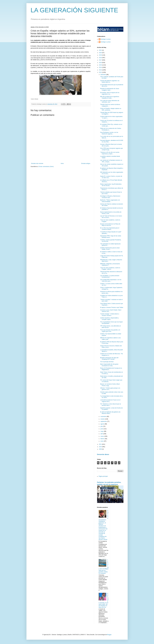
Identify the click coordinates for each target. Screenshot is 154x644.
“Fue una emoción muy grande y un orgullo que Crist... (110, 331)
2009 (101, 449)
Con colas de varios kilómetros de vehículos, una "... (110, 101)
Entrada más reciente (37, 163)
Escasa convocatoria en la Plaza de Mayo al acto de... (110, 225)
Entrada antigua (86, 163)
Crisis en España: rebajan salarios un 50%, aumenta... (111, 109)
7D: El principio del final (107, 362)
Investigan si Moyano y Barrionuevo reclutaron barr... (110, 197)
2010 (101, 447)
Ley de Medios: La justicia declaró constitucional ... (110, 276)
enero (102, 441)
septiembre (104, 421)
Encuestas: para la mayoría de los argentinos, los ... (110, 93)
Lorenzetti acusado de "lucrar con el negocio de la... (110, 401)
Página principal (103, 476)
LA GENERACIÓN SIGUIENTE (74, 10)
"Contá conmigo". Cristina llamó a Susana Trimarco (110, 315)
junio (102, 429)
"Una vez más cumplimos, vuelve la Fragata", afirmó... (110, 268)
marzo (102, 436)
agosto (103, 424)
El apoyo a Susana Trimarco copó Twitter (112, 307)
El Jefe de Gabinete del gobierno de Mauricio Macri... (110, 413)
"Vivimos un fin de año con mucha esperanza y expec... (110, 153)
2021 (101, 50)
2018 (101, 58)
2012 (101, 72)
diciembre (103, 75)
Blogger (109, 635)
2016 (101, 63)
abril (102, 434)
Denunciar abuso (103, 454)
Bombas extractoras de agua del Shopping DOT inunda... (109, 358)
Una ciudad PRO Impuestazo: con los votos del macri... (111, 280)
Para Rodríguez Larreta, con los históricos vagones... (109, 133)
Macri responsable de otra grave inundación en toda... (109, 365)
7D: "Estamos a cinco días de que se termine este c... (110, 405)
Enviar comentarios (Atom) (46, 167)
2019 (101, 55)
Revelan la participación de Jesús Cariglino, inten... (110, 89)
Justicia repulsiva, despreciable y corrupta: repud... (109, 319)
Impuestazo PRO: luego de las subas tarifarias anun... (111, 237)
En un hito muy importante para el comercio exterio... (110, 229)
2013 (101, 70)
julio (102, 426)
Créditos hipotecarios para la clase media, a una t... (110, 249)
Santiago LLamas (106, 39)
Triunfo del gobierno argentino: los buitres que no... (110, 81)
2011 (101, 444)
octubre (103, 419)
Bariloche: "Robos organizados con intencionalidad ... (110, 201)
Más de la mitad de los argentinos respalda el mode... (110, 97)
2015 (101, 65)
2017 (101, 60)
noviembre (104, 416)
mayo (102, 431)
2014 (101, 67)
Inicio (62, 163)
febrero (103, 439)
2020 (101, 53)
